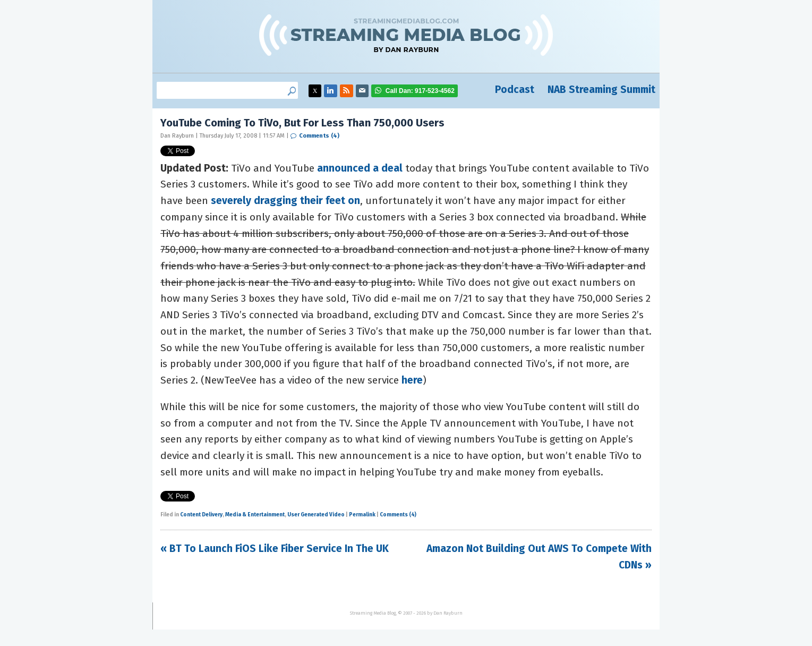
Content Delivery (201, 515)
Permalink (362, 515)
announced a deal (360, 168)
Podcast (515, 90)
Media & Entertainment (255, 515)
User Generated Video (316, 515)
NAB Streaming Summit (601, 90)
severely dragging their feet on (285, 201)
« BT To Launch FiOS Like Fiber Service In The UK (275, 549)
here (412, 380)
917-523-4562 (420, 91)
